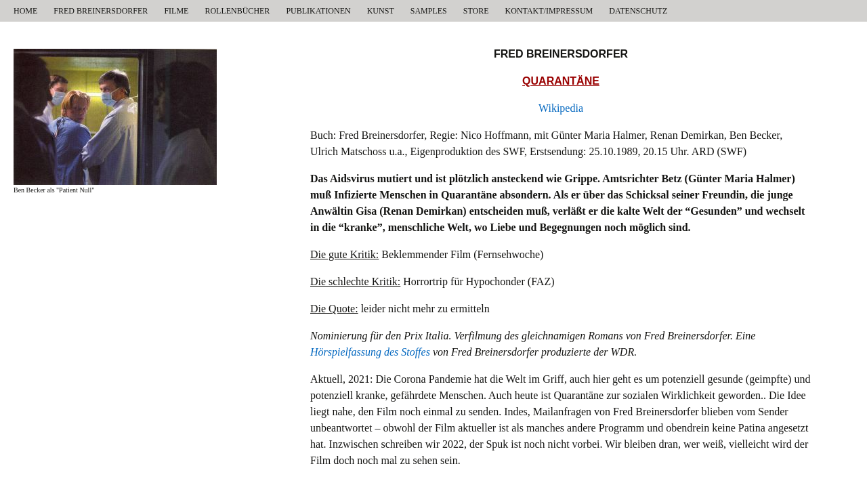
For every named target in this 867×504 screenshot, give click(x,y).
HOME (25, 11)
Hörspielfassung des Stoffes (370, 352)
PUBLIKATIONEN (318, 11)
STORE (476, 11)
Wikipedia (561, 108)
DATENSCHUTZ (638, 11)
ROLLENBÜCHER (237, 11)
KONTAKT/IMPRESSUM (549, 11)
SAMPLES (429, 11)
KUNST (381, 11)
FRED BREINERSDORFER (101, 11)
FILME (176, 11)
